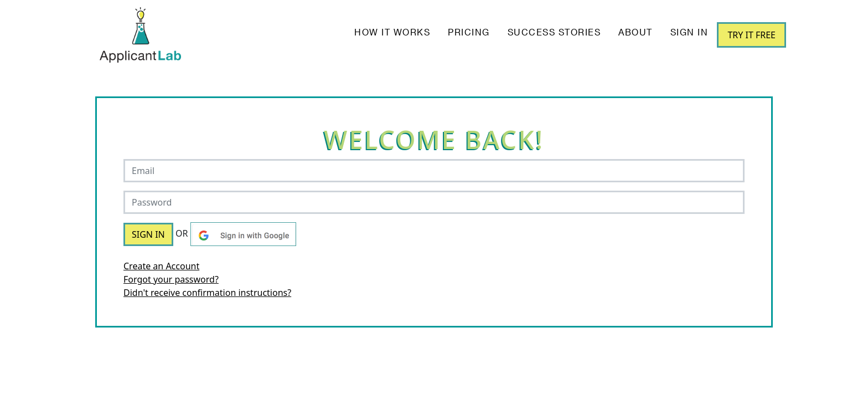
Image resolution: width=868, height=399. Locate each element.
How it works (392, 33)
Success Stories (554, 33)
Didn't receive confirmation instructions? (207, 293)
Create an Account (161, 266)
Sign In (689, 33)
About (635, 33)
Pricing (469, 33)
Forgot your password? (171, 279)
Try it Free (751, 35)
